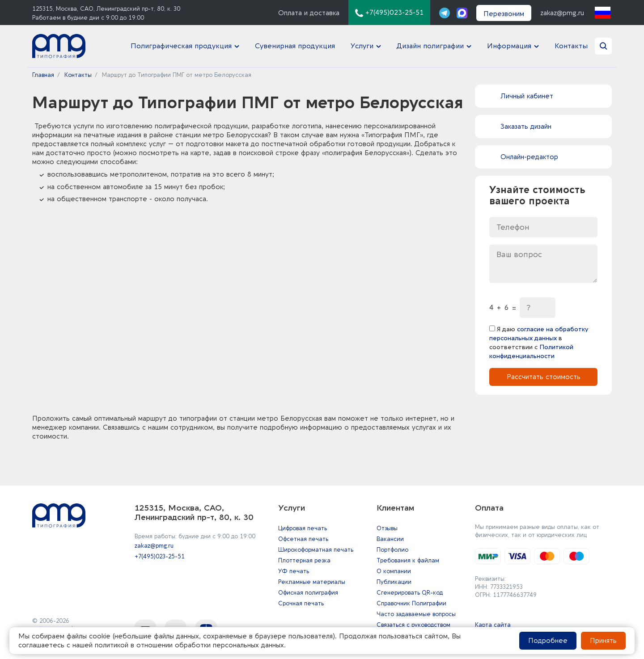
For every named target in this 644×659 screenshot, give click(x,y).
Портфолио (392, 550)
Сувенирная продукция (289, 47)
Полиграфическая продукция (177, 47)
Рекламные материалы (312, 582)
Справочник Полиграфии (411, 603)
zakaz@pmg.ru (562, 13)
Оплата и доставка (309, 13)
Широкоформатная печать (316, 550)
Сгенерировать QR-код (410, 593)
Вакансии (390, 539)
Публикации (394, 582)
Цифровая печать (303, 528)
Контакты (572, 47)
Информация (508, 47)
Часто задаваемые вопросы (416, 614)
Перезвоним (504, 14)
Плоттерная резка (304, 560)
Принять (603, 641)
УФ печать (294, 571)
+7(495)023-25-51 (160, 556)
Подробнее (548, 641)
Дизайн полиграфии (428, 47)
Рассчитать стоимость (544, 379)
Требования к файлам (408, 560)
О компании (394, 571)
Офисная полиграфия (308, 593)
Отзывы (387, 528)
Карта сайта (493, 625)
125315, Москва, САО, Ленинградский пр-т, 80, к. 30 (106, 9)
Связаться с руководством (413, 625)
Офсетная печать (303, 539)
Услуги (358, 47)
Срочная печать (301, 603)
